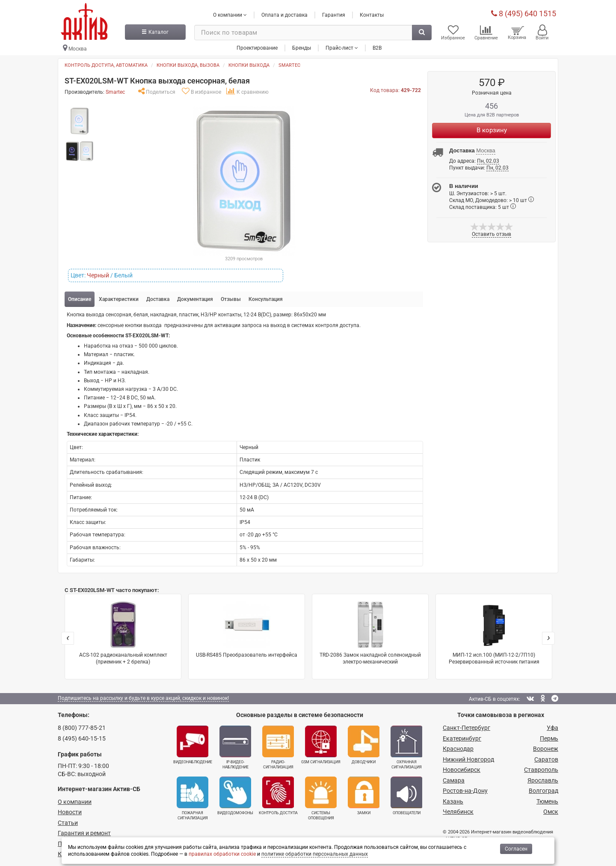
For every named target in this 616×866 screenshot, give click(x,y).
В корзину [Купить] (492, 129)
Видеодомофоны (235, 795)
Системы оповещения (321, 798)
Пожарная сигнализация (192, 798)
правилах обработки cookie (222, 854)
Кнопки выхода (249, 65)
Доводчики (364, 744)
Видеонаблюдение (193, 744)
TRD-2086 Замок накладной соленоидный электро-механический (370, 632)
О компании (75, 801)
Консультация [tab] (266, 299)
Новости (70, 812)
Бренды (302, 47)
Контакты (372, 14)
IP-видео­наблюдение (235, 747)
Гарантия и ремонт (84, 833)
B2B (377, 47)
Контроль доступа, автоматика (106, 65)
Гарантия (334, 14)
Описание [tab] (80, 299)
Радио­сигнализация (278, 747)
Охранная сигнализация (406, 747)
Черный (98, 275)
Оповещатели (406, 795)
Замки (364, 795)
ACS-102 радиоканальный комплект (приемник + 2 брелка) (123, 632)
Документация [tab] (195, 299)
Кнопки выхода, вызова (188, 65)
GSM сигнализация (321, 744)
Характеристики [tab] (119, 299)
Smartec (289, 65)
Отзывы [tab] (231, 299)
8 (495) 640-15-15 (82, 738)
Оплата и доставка (284, 14)
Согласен (516, 849)
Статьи (68, 822)
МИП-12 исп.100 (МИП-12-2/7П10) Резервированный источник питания (494, 632)
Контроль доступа (278, 795)
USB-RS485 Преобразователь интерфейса (247, 629)
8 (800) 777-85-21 (82, 727)
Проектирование (257, 47)
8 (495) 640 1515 (524, 13)
